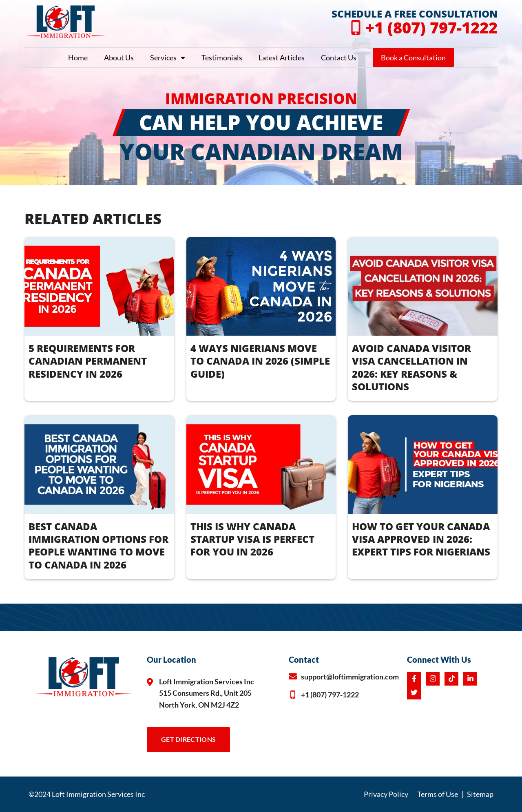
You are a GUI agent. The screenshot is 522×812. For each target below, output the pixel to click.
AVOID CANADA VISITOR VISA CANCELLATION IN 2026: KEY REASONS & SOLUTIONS (411, 367)
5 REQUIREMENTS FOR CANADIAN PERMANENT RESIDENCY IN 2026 (88, 361)
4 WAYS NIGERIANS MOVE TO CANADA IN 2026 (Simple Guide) (260, 361)
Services (168, 58)
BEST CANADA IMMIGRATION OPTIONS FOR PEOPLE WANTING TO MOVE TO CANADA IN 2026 (98, 545)
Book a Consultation (413, 58)
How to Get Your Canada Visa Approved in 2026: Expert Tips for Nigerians (421, 539)
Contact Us (339, 58)
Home (78, 58)
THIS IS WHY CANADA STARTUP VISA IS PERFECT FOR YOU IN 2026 (252, 539)
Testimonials (222, 58)
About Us (119, 58)
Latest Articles (282, 58)
